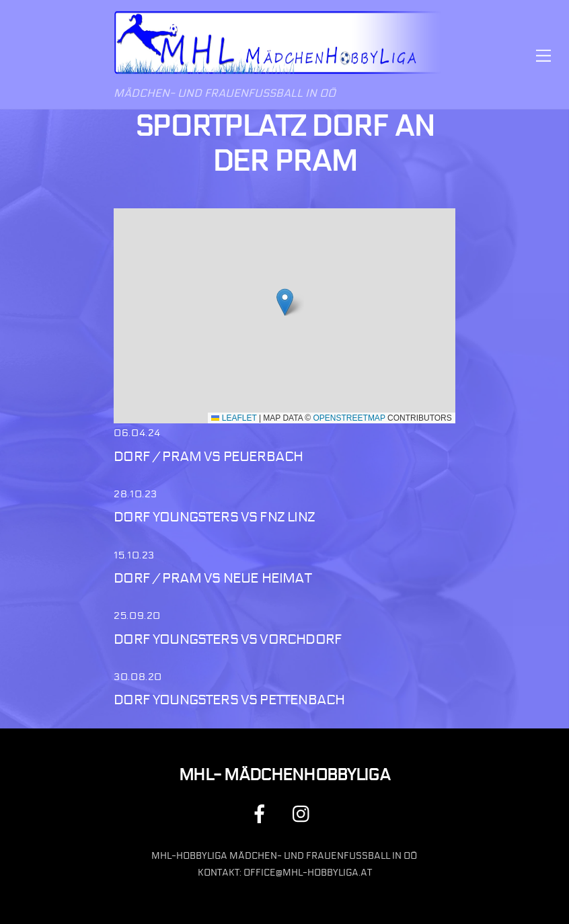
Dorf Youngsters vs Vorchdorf (228, 639)
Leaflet (234, 418)
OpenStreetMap (349, 418)
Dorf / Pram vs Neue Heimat (212, 578)
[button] (285, 302)
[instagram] (304, 813)
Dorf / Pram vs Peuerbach (208, 457)
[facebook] (262, 813)
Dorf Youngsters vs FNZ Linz (214, 517)
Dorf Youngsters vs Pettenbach (229, 700)
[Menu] (543, 55)
